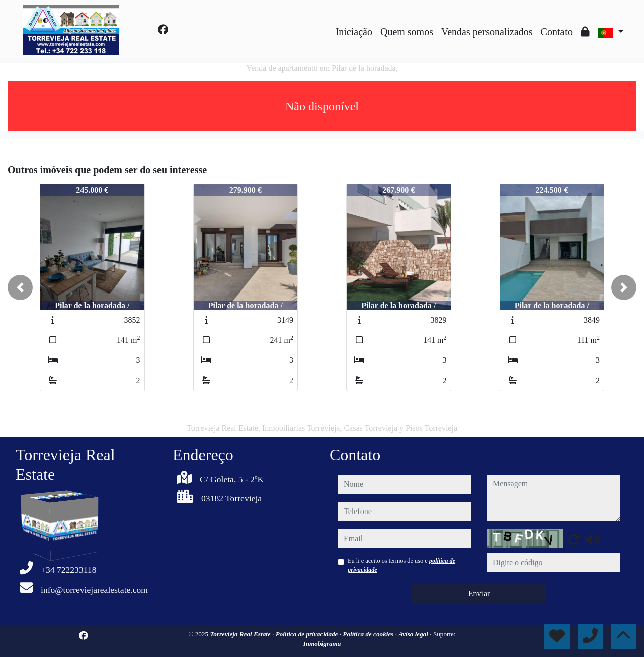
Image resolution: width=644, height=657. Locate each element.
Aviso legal (414, 634)
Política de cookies (369, 634)
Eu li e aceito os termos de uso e (401, 565)
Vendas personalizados (487, 32)
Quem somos (407, 32)
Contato (557, 32)
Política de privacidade (308, 634)
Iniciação (354, 32)
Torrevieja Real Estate (241, 634)
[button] (20, 287)
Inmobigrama (322, 644)
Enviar (479, 593)
